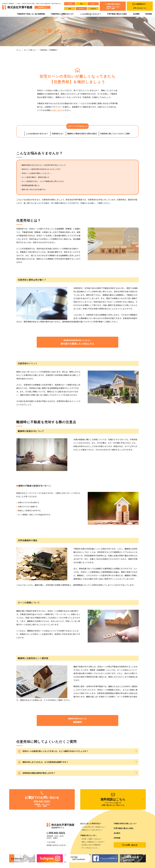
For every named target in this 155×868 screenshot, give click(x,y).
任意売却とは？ (58, 134)
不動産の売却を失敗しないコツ (125, 824)
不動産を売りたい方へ (88, 836)
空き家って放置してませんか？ (92, 840)
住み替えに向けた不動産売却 (91, 846)
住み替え (81, 9)
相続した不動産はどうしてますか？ (93, 843)
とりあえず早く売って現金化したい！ (94, 828)
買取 (81, 4)
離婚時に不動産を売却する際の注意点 (82, 134)
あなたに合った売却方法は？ (91, 824)
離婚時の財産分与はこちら (77, 721)
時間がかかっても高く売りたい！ (92, 831)
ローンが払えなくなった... (90, 849)
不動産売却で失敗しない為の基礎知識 (31, 14)
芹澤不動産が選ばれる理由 (117, 14)
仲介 (92, 4)
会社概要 (136, 14)
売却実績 (148, 14)
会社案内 (117, 834)
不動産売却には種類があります (62, 14)
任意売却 (92, 9)
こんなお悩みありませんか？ (90, 14)
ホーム (19, 50)
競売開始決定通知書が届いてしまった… (77, 342)
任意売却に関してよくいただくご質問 (115, 134)
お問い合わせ (57, 110)
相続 (70, 9)
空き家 (70, 4)
